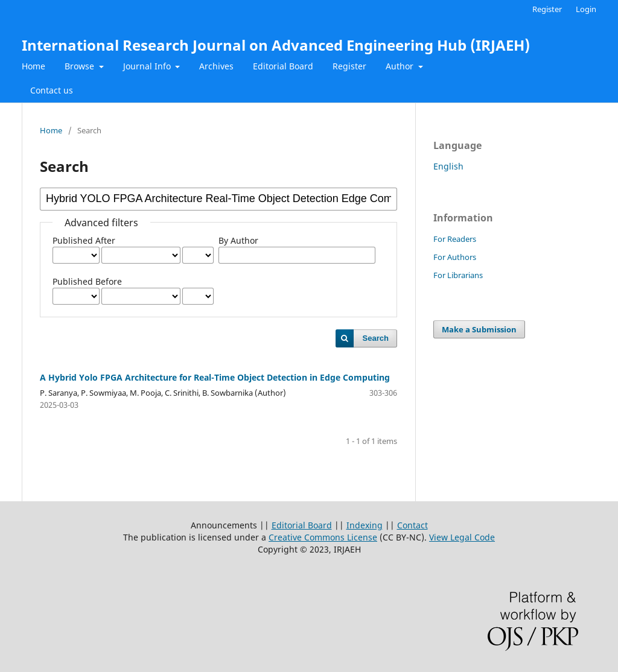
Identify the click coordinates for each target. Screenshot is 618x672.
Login (586, 9)
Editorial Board (283, 66)
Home (33, 66)
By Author (238, 240)
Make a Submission (479, 329)
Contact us (52, 90)
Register (349, 66)
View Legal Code (462, 537)
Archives (216, 66)
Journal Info (148, 66)
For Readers (455, 239)
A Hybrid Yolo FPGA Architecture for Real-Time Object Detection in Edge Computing (215, 377)
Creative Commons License (323, 537)
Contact (413, 525)
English (448, 166)
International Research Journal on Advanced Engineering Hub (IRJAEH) (276, 45)
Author (401, 66)
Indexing (365, 525)
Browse (81, 66)
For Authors (455, 257)
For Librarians (458, 275)
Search (376, 338)
